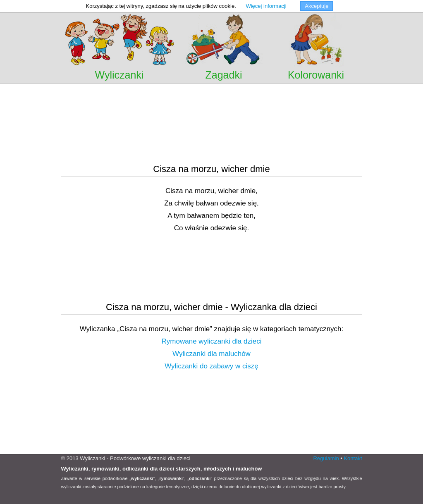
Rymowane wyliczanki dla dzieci (212, 341)
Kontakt (353, 458)
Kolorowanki (316, 75)
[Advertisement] (212, 95)
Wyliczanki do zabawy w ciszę (211, 366)
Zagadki (224, 75)
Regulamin (326, 458)
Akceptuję (317, 6)
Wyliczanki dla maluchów (211, 354)
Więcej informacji (266, 6)
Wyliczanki (119, 75)
